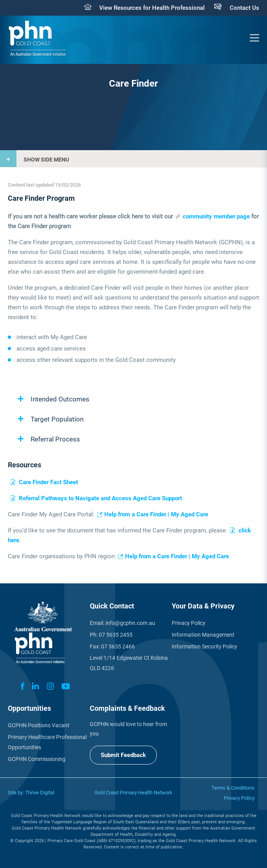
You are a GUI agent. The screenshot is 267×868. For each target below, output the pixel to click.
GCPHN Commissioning (37, 759)
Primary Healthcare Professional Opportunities (47, 742)
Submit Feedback (123, 755)
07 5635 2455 (116, 635)
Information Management (203, 635)
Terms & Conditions (233, 788)
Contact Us (244, 8)
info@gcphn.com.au (130, 623)
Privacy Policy (189, 623)
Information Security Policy (204, 646)
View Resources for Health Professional (152, 8)
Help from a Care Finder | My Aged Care (156, 514)
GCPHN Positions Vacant (39, 725)
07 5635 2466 (118, 646)
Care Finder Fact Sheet (48, 482)
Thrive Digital (40, 793)
